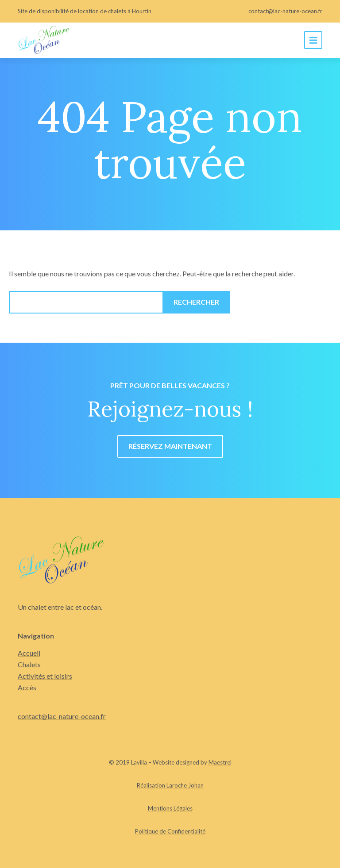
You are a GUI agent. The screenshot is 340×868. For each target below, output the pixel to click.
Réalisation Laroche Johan (170, 785)
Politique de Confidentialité (170, 831)
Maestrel (220, 762)
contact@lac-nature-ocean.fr (285, 11)
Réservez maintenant (170, 446)
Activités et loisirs (45, 676)
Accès (27, 687)
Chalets (29, 664)
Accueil (29, 653)
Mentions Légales (170, 808)
